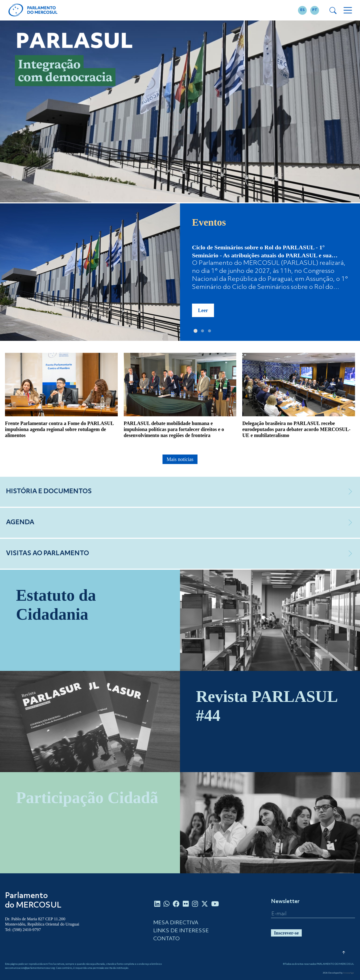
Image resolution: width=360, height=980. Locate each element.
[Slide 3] (209, 331)
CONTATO (166, 939)
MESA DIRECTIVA (176, 923)
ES (302, 10)
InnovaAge (348, 973)
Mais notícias (180, 459)
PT (315, 10)
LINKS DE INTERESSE (181, 931)
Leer (203, 310)
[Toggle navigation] (348, 10)
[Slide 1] (195, 331)
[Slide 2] (202, 331)
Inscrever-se (286, 933)
